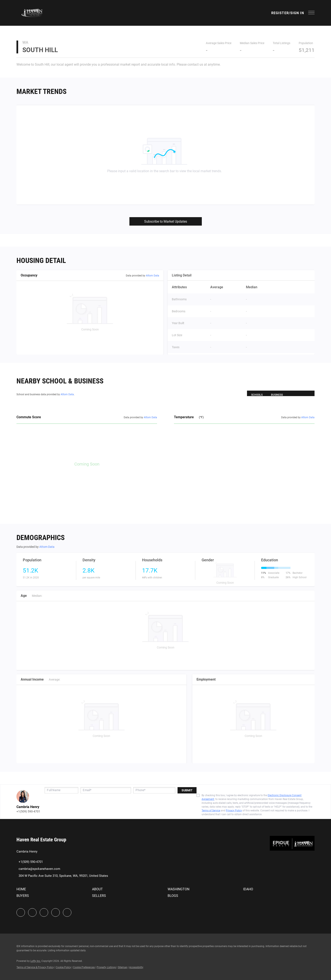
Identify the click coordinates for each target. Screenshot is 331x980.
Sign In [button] (297, 13)
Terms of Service (211, 811)
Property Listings (106, 967)
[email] (106, 790)
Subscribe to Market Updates (166, 221)
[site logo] (292, 847)
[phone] (154, 790)
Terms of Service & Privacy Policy (35, 967)
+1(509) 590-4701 (28, 811)
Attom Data (153, 276)
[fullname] (61, 790)
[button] (32, 13)
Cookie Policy (63, 967)
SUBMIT (187, 790)
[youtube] (56, 912)
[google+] (67, 912)
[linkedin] (32, 912)
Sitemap (123, 967)
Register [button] (280, 13)
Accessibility (136, 967)
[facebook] (21, 912)
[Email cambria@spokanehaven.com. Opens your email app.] (38, 869)
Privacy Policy (234, 811)
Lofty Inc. (36, 961)
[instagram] (44, 912)
